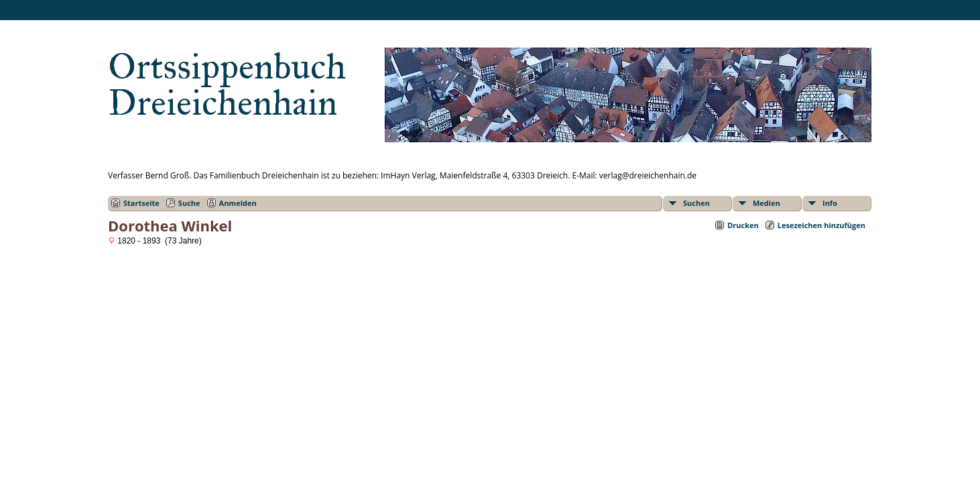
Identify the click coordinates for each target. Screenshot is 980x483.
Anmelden (238, 203)
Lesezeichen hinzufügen (821, 225)
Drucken (743, 225)
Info (830, 203)
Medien (767, 203)
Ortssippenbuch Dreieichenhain (227, 85)
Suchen (696, 203)
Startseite (141, 203)
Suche (189, 203)
